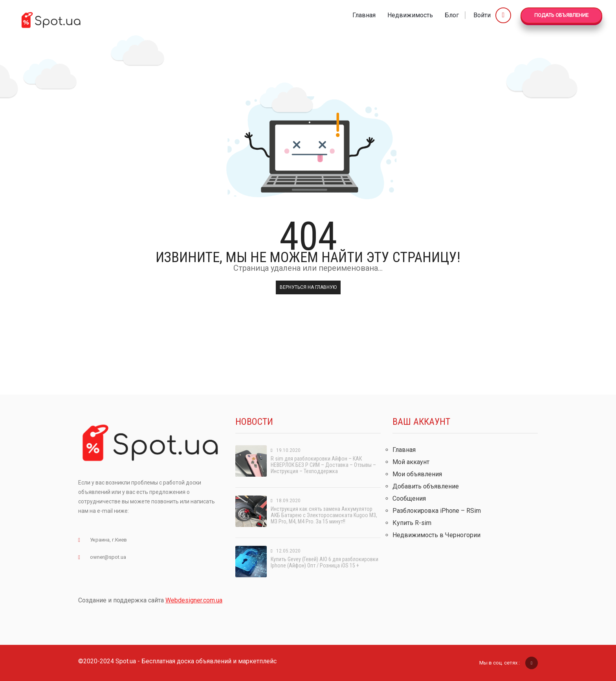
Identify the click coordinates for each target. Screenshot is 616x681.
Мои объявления (417, 474)
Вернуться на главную (308, 287)
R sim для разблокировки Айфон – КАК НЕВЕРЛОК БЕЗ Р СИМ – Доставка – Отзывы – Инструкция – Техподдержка (323, 465)
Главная (364, 15)
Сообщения (409, 498)
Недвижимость (410, 15)
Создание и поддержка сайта (150, 600)
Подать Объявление (561, 15)
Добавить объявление (426, 486)
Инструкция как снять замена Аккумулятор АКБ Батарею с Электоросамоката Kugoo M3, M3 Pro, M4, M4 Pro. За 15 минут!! (324, 515)
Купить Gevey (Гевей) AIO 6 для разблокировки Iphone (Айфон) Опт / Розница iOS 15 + (324, 562)
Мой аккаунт (411, 462)
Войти (492, 15)
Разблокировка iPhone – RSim (437, 511)
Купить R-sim (412, 523)
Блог (452, 15)
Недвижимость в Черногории (436, 535)
